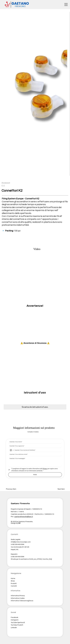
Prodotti (14, 584)
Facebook (14, 617)
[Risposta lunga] (35, 462)
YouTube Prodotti (17, 625)
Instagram (15, 620)
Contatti (14, 586)
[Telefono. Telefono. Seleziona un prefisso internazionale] (12, 450)
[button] (35, 407)
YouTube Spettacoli (18, 623)
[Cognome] (34, 446)
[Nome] (34, 442)
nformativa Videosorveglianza (22, 601)
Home (13, 578)
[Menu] (66, 5)
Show (13, 581)
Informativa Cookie (18, 598)
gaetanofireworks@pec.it (24, 517)
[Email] (34, 454)
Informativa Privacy (18, 596)
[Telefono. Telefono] (37, 450)
